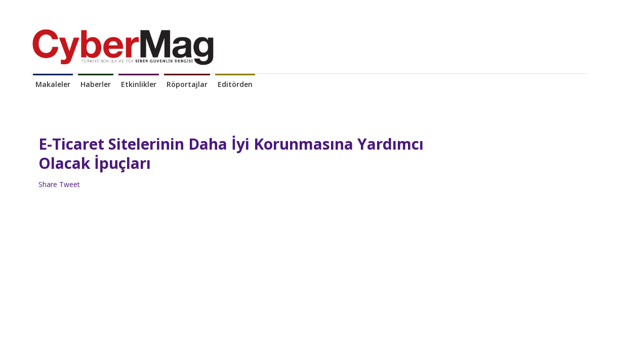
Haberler (96, 84)
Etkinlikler (139, 84)
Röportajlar (187, 84)
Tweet (70, 184)
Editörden (235, 84)
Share (48, 184)
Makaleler (53, 84)
